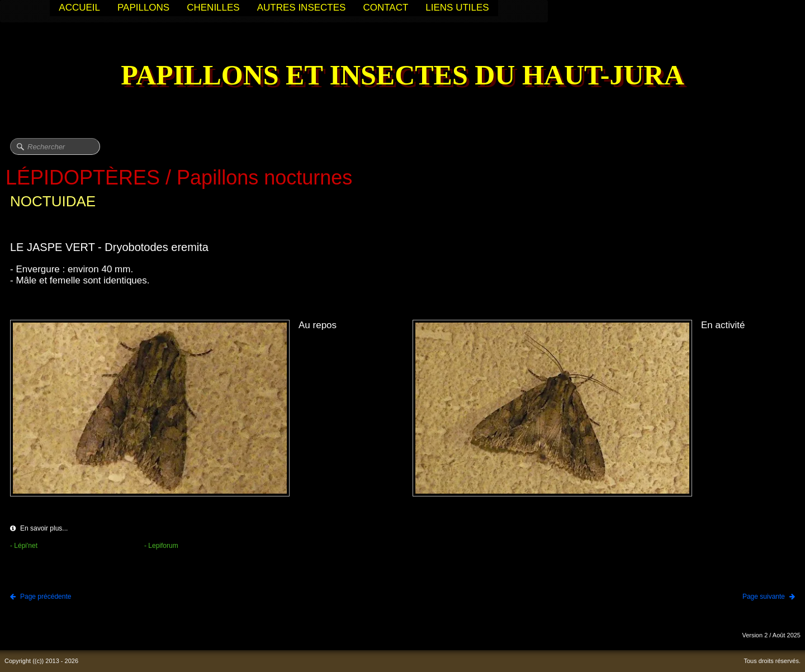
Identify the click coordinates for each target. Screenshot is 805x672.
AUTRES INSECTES (302, 8)
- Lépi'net (24, 546)
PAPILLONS (143, 8)
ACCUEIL (79, 8)
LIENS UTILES (457, 8)
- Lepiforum (161, 546)
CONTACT (385, 8)
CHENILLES (213, 8)
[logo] (402, 76)
